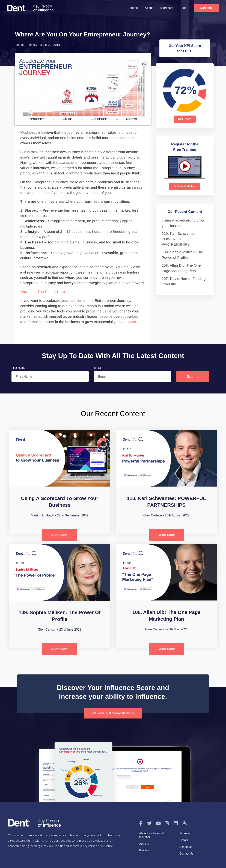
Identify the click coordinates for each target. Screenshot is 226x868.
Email (97, 368)
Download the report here (43, 292)
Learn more (126, 322)
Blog (184, 8)
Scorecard (167, 8)
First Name (18, 368)
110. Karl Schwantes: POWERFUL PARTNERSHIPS (179, 239)
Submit (193, 376)
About (149, 8)
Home (134, 8)
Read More (60, 535)
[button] (207, 8)
